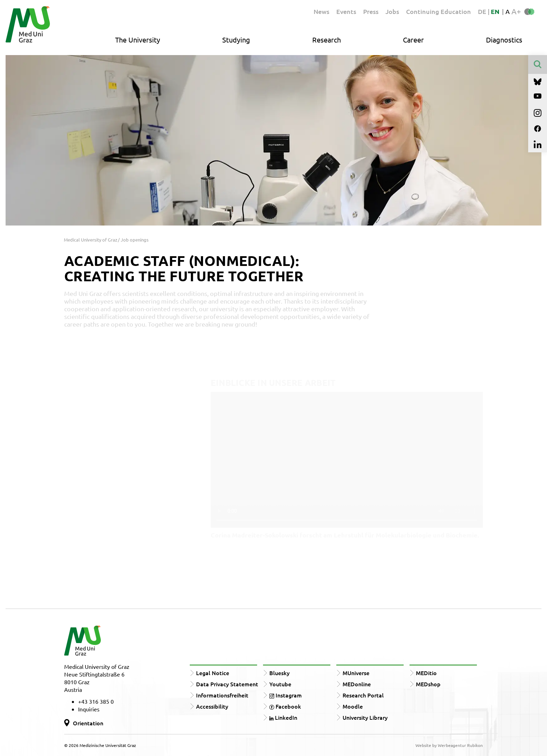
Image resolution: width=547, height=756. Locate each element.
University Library (365, 717)
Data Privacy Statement (227, 684)
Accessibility (212, 706)
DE (483, 11)
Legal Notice (213, 673)
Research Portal (363, 695)
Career (413, 40)
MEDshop (428, 684)
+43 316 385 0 (96, 701)
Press (371, 11)
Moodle (353, 706)
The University (138, 40)
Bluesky (279, 673)
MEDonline (357, 684)
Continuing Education (439, 11)
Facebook (285, 706)
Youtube (280, 684)
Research (327, 40)
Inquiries (89, 709)
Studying (236, 40)
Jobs (392, 11)
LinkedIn (283, 717)
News (321, 11)
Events (346, 11)
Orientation (88, 723)
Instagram (286, 695)
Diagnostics (504, 40)
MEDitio (426, 673)
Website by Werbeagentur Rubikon (449, 745)
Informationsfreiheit (222, 695)
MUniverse (356, 673)
